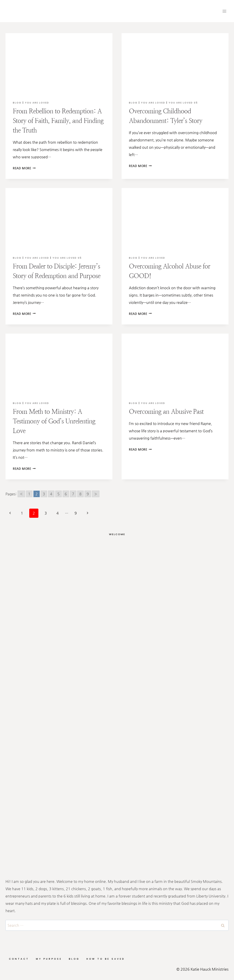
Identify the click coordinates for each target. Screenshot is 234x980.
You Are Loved (37, 103)
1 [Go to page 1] (29, 494)
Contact (19, 959)
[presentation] (59, 63)
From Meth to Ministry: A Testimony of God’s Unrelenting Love (54, 421)
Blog (17, 103)
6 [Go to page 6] (66, 494)
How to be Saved (106, 959)
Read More (24, 168)
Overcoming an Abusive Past (166, 412)
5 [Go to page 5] (58, 494)
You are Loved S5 (183, 103)
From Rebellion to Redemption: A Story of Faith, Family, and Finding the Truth (58, 121)
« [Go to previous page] (21, 494)
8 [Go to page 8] (80, 494)
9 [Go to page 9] (88, 494)
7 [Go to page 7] (73, 494)
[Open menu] (224, 11)
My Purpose (49, 959)
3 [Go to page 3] (44, 494)
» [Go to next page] (96, 494)
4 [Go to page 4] (51, 494)
